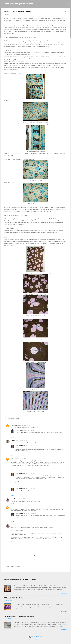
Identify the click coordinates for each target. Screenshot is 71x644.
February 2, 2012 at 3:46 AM (25, 499)
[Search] (69, 4)
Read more (63, 593)
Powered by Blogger (36, 637)
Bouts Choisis (15, 499)
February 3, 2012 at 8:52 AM (25, 525)
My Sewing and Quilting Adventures (20, 4)
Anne (12, 440)
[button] (66, 12)
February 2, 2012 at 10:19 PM (30, 513)
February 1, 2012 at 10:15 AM (24, 425)
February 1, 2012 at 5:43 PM (29, 430)
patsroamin (14, 507)
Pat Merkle (14, 425)
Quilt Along (11, 419)
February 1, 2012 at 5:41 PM (29, 473)
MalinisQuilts (19, 430)
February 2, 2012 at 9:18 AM (24, 507)
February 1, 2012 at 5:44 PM (29, 445)
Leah (12, 459)
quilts (17, 419)
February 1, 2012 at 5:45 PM (29, 489)
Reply (12, 437)
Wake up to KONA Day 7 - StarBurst (16, 598)
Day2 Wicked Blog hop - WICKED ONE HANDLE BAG (21, 580)
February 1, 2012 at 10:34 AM (21, 440)
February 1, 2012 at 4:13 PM (20, 459)
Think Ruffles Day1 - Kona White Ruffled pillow (19, 616)
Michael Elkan (39, 640)
